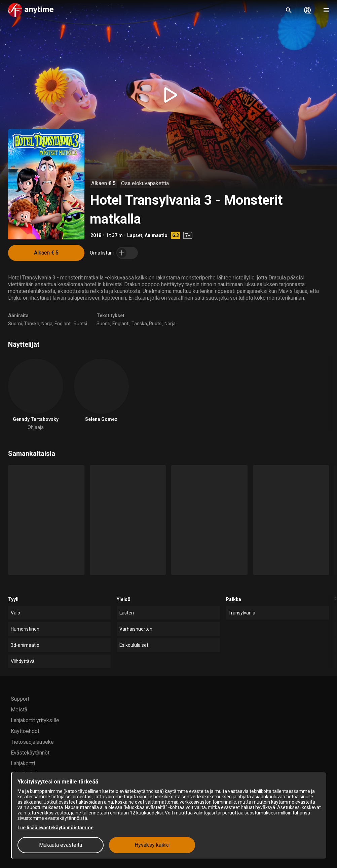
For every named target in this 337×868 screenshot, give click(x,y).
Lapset (135, 235)
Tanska (32, 324)
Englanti (63, 324)
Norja (47, 324)
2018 (96, 235)
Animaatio (156, 235)
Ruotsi (80, 324)
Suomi (15, 324)
